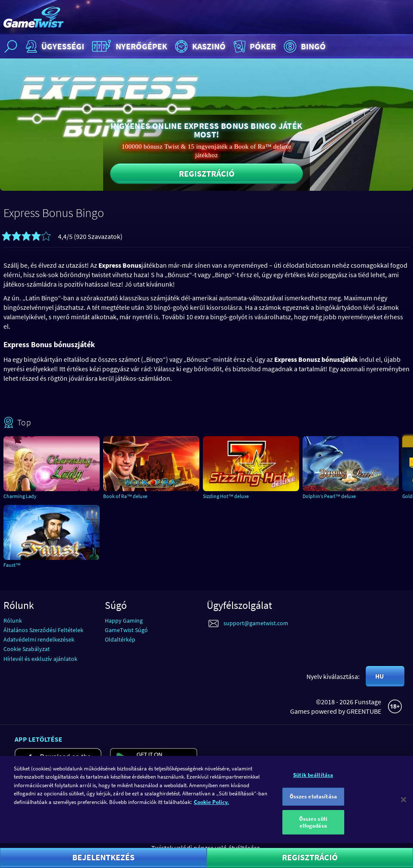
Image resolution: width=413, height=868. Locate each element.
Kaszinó (199, 46)
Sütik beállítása (313, 781)
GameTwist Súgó (126, 630)
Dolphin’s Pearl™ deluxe (329, 496)
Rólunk (13, 620)
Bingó (304, 46)
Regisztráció (207, 173)
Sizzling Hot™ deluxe (226, 496)
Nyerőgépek (128, 46)
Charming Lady (20, 496)
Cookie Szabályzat (27, 649)
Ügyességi (54, 46)
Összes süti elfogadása (313, 829)
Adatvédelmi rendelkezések (39, 639)
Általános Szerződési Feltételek (43, 630)
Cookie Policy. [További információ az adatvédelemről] (211, 808)
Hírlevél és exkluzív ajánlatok (40, 659)
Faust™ (12, 565)
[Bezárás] (404, 806)
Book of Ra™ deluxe (125, 496)
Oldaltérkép (120, 639)
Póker (254, 46)
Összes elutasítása (313, 803)
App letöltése (38, 739)
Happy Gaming (124, 620)
